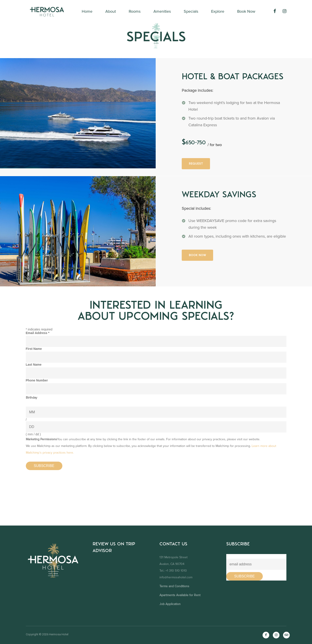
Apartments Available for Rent (180, 595)
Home (87, 11)
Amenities (162, 11)
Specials (191, 11)
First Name (34, 349)
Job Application (170, 604)
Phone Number (37, 380)
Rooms (135, 11)
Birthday (32, 398)
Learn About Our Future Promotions (253, 556)
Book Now (246, 11)
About (111, 11)
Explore (218, 11)
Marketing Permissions (41, 439)
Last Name (34, 365)
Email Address (38, 333)
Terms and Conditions (174, 586)
